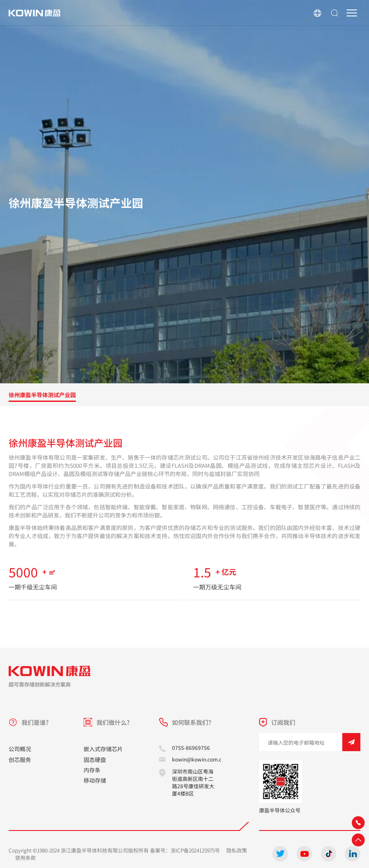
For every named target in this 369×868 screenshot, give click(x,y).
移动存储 (95, 780)
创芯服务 (20, 760)
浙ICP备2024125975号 (195, 850)
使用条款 (25, 857)
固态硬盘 (95, 760)
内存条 (92, 770)
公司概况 (20, 749)
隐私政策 (237, 850)
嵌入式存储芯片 (103, 749)
